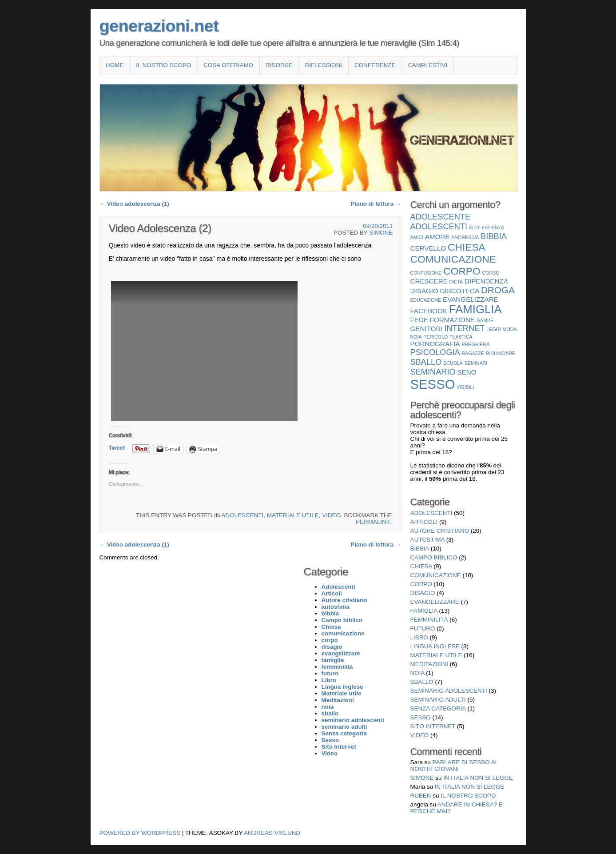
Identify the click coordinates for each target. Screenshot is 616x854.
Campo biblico (434, 557)
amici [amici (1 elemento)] (417, 237)
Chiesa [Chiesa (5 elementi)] (467, 247)
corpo (421, 584)
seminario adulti (438, 700)
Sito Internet (433, 726)
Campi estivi (427, 65)
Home (115, 65)
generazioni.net (159, 26)
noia (417, 673)
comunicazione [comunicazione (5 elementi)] (453, 259)
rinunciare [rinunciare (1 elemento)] (501, 353)
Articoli (424, 522)
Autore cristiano (440, 531)
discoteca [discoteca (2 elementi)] (460, 291)
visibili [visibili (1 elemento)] (465, 387)
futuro (423, 629)
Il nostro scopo (163, 65)
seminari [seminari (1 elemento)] (476, 363)
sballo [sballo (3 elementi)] (426, 362)
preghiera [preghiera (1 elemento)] (475, 344)
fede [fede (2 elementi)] (419, 320)
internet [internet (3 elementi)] (464, 328)
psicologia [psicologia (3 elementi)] (435, 352)
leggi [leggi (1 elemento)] (494, 329)
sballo (422, 682)
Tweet (117, 448)
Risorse (279, 65)
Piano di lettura (376, 204)
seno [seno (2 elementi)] (467, 372)
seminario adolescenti (449, 691)
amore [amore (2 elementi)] (437, 237)
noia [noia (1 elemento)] (416, 337)
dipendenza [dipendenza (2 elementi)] (486, 281)
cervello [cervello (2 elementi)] (428, 248)
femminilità (429, 620)
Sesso (421, 717)
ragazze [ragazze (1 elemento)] (473, 353)
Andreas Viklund (272, 833)
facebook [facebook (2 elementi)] (429, 311)
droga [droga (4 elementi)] (498, 290)
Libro (419, 637)
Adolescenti (242, 515)
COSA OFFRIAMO (228, 65)
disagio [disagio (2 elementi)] (424, 291)
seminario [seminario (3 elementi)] (433, 372)
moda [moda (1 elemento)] (510, 329)
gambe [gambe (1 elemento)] (485, 320)
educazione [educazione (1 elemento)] (426, 300)
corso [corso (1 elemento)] (491, 273)
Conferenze (375, 65)
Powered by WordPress (140, 833)
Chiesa (421, 566)
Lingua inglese (435, 646)
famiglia (424, 611)
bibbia (420, 549)
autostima (427, 540)
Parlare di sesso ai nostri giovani (454, 766)
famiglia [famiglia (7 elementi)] (475, 309)
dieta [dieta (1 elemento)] (456, 282)
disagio (423, 593)
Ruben (421, 796)
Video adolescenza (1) (134, 204)
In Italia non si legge (478, 778)
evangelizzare (435, 602)
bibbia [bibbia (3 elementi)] (494, 236)
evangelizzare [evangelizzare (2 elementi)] (471, 299)
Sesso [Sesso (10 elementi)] (433, 384)
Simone (381, 233)
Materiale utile (293, 515)
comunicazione (436, 575)
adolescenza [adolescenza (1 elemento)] (487, 227)
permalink (373, 522)
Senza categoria (438, 708)
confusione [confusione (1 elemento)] (426, 273)
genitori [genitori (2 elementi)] (427, 329)
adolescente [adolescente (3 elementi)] (441, 217)
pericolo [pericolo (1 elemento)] (435, 337)
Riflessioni (323, 65)
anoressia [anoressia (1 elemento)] (465, 237)
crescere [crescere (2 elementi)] (429, 281)
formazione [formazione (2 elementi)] (452, 320)
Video (331, 515)
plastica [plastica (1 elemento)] (461, 337)
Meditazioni (429, 664)
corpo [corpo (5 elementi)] (462, 271)
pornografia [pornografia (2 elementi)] (435, 344)
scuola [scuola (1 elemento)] (453, 363)
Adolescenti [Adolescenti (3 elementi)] (439, 226)
